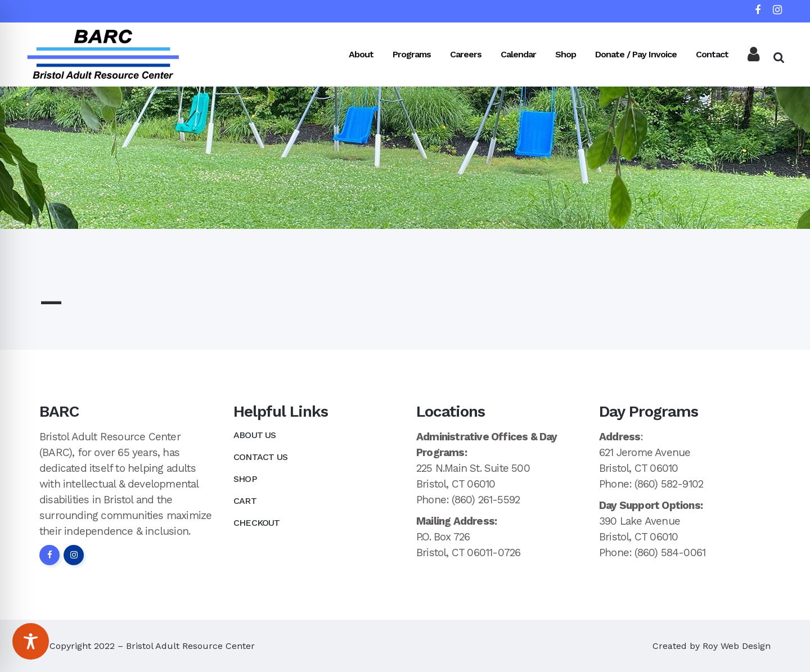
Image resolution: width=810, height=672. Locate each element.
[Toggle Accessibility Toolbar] (31, 641)
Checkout (257, 523)
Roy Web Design (737, 646)
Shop (245, 479)
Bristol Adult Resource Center (190, 646)
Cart (245, 501)
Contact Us (260, 457)
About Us (255, 435)
